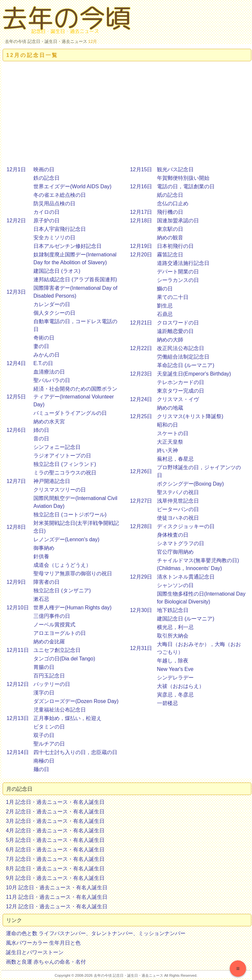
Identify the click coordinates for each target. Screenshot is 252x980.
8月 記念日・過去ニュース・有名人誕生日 (55, 869)
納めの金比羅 (49, 642)
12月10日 (18, 608)
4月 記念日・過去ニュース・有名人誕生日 (55, 831)
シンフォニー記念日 (57, 447)
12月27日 (141, 501)
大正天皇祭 (170, 442)
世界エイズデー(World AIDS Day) (72, 186)
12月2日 (16, 221)
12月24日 (141, 399)
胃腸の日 (44, 667)
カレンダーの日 (52, 304)
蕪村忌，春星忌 (175, 459)
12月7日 (16, 481)
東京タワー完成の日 (181, 391)
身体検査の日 (173, 535)
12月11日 (18, 650)
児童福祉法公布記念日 (60, 710)
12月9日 (16, 582)
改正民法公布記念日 (181, 348)
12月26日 (141, 471)
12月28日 (141, 526)
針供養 (41, 556)
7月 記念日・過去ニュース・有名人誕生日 (55, 859)
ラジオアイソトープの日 (62, 456)
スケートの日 (173, 433)
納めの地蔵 (170, 408)
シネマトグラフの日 (181, 543)
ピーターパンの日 (178, 509)
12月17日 (141, 212)
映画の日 (44, 169)
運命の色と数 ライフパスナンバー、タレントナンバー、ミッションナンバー (96, 933)
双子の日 (44, 735)
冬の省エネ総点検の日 (60, 195)
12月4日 (16, 363)
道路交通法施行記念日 (183, 263)
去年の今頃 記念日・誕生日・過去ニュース (46, 41)
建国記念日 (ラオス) (57, 271)
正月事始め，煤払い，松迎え (68, 718)
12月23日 (141, 374)
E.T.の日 (43, 363)
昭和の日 (167, 425)
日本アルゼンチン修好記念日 (68, 246)
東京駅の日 (170, 229)
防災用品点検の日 (54, 203)
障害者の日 (47, 582)
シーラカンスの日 (178, 280)
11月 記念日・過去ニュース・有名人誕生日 (57, 897)
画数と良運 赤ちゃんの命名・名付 (46, 962)
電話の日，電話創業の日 (186, 186)
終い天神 (167, 450)
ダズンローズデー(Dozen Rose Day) (76, 701)
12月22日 (141, 348)
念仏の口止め (173, 203)
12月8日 (16, 527)
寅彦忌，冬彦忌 (175, 695)
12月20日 (141, 255)
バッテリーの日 (52, 684)
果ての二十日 (173, 297)
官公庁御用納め (175, 552)
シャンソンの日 (175, 585)
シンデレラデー (175, 678)
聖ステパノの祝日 (178, 492)
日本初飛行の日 (175, 246)
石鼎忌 (165, 314)
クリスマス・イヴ (178, 399)
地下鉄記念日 (173, 610)
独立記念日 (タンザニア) (62, 591)
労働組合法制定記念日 (183, 357)
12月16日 (141, 186)
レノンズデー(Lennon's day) (66, 539)
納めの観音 (170, 238)
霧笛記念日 (170, 255)
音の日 (41, 439)
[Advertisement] (127, 114)
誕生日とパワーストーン (35, 952)
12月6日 (16, 430)
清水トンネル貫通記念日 (186, 577)
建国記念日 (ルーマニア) (186, 619)
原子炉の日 (47, 221)
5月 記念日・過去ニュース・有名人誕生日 (55, 840)
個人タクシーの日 (54, 313)
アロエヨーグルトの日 (60, 633)
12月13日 (18, 718)
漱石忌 (41, 599)
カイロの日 (47, 212)
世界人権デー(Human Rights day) (72, 608)
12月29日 (141, 577)
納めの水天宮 (49, 422)
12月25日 (141, 416)
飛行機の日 (170, 212)
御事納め (44, 548)
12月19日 (141, 246)
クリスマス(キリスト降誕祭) (190, 416)
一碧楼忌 (167, 703)
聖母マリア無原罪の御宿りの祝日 (73, 573)
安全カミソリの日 (54, 238)
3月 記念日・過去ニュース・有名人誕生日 (55, 821)
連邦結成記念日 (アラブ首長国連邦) (75, 279)
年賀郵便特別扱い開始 (183, 178)
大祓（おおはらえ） (181, 686)
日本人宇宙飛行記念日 (60, 229)
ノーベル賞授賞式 (54, 625)
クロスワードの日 (178, 323)
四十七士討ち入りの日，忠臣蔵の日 (75, 752)
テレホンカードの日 (181, 382)
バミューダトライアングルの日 (70, 413)
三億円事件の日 (52, 616)
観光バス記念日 (175, 169)
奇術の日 (44, 338)
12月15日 (141, 169)
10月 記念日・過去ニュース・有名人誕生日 (57, 888)
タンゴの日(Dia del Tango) (64, 659)
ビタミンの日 (49, 727)
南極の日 (44, 761)
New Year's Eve (175, 669)
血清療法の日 (49, 372)
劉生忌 (165, 306)
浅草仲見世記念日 (178, 501)
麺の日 (41, 769)
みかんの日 (47, 355)
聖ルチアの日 (49, 744)
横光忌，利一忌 (175, 627)
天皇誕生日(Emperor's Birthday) (194, 374)
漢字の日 (44, 693)
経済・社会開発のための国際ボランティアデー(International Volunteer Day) (75, 397)
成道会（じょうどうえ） (62, 565)
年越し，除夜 (173, 661)
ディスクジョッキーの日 (186, 526)
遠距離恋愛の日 (175, 331)
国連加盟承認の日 (178, 221)
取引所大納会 (173, 636)
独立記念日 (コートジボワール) (70, 515)
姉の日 (41, 430)
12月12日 (18, 684)
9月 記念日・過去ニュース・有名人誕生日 (55, 878)
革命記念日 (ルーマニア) (186, 365)
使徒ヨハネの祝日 (178, 518)
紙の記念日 (170, 195)
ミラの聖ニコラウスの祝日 (65, 473)
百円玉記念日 (49, 676)
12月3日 (16, 292)
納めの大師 (170, 340)
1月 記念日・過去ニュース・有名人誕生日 (55, 802)
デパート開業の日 (178, 272)
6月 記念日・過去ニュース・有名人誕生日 (55, 850)
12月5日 (16, 397)
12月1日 (16, 169)
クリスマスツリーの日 (60, 490)
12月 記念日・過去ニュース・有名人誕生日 (57, 906)
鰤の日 (165, 289)
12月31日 (141, 648)
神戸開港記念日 (52, 481)
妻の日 (41, 346)
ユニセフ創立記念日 (57, 650)
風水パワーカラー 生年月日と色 (43, 943)
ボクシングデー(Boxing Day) (190, 484)
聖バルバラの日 (52, 380)
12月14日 (18, 752)
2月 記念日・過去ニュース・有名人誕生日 (55, 812)
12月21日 (141, 323)
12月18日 (141, 221)
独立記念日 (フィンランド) (65, 464)
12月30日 (141, 610)
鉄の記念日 (47, 178)
